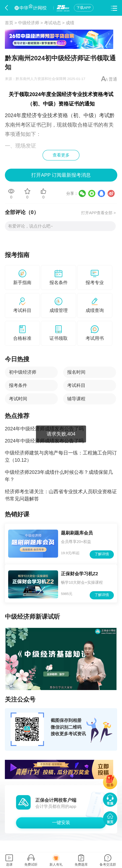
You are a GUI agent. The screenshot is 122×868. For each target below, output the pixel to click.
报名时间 (76, 372)
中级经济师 (29, 23)
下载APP (84, 8)
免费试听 (31, 864)
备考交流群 (108, 864)
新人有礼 (56, 864)
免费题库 (81, 864)
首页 (9, 23)
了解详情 (102, 554)
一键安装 (61, 822)
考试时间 (18, 399)
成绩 (70, 23)
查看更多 (61, 155)
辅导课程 (76, 399)
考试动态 (52, 23)
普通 (113, 79)
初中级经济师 (23, 372)
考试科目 (76, 385)
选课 (9, 864)
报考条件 (18, 385)
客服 (110, 803)
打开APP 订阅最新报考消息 (61, 175)
